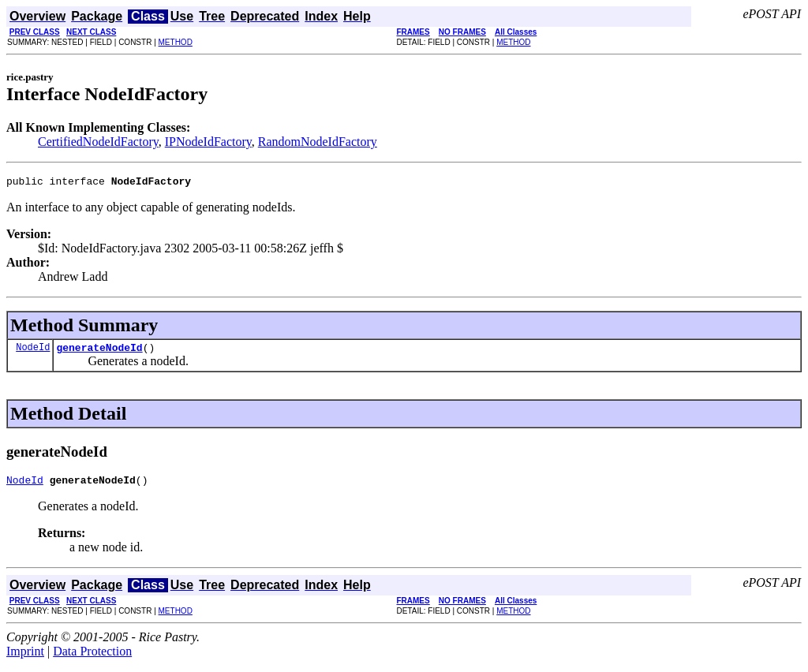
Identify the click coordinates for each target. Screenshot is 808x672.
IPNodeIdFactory (208, 142)
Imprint (25, 658)
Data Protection (92, 658)
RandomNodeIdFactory (318, 142)
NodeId (33, 351)
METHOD (176, 42)
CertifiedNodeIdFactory (98, 142)
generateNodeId (99, 352)
